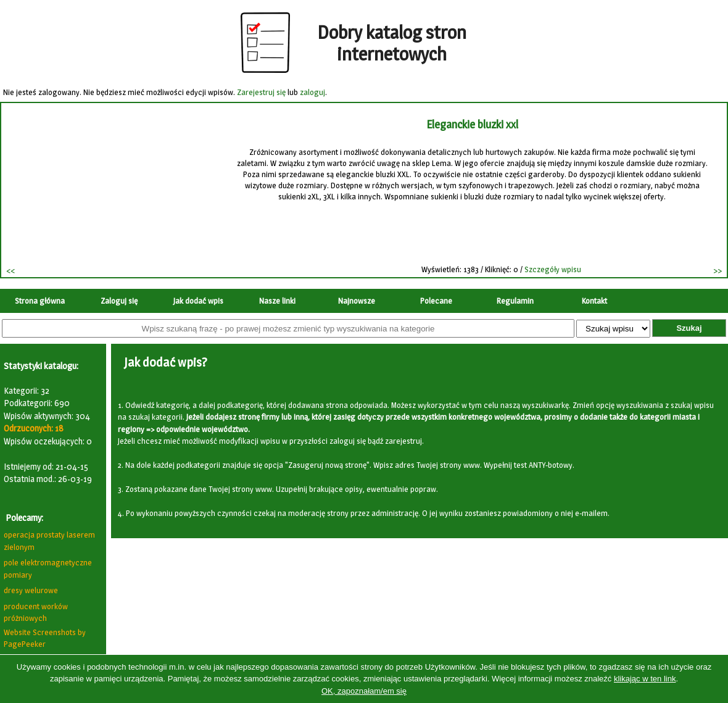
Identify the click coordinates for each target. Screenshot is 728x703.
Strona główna (40, 301)
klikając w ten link (645, 679)
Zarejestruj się (261, 92)
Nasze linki (277, 301)
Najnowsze (357, 301)
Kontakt (594, 301)
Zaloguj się (119, 301)
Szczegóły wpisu (554, 269)
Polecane (436, 301)
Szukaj (689, 328)
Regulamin (515, 301)
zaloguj (312, 92)
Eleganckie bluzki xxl (473, 124)
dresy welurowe (31, 590)
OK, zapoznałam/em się (364, 691)
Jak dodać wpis (198, 301)
